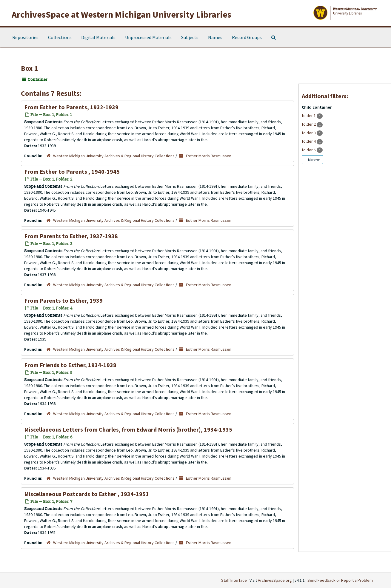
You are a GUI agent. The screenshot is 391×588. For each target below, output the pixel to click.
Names (215, 37)
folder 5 (309, 150)
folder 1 (309, 116)
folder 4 (309, 141)
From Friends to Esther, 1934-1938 (70, 365)
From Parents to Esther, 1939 (63, 300)
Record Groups (247, 37)
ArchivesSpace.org (275, 580)
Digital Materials (98, 37)
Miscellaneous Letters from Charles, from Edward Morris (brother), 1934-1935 (128, 429)
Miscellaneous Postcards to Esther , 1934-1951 (87, 494)
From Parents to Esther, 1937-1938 (71, 236)
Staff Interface (234, 580)
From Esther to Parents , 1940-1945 (72, 171)
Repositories (25, 37)
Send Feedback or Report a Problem (340, 580)
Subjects (190, 37)
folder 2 (309, 124)
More (314, 160)
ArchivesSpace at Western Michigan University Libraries (121, 14)
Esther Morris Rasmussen (209, 156)
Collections (60, 37)
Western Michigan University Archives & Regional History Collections (114, 156)
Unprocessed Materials (148, 37)
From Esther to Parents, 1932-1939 (71, 107)
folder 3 (309, 133)
